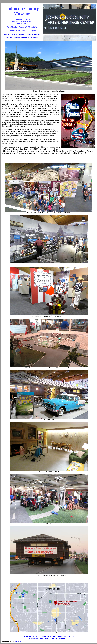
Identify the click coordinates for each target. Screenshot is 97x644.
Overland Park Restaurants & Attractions (22, 38)
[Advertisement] (49, 159)
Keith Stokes (18, 642)
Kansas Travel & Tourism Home (57, 638)
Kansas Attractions (36, 638)
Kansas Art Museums (33, 34)
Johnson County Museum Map (14, 34)
